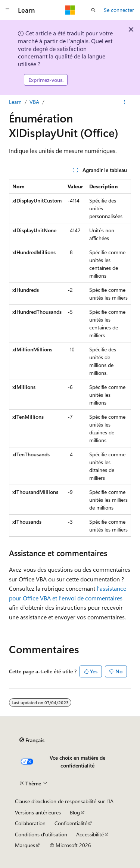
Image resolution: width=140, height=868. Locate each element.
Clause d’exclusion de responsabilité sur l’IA (64, 801)
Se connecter (119, 10)
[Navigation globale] (7, 10)
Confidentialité (71, 823)
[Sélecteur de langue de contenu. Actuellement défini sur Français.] (32, 740)
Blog (75, 812)
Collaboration (30, 823)
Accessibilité (90, 834)
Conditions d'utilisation (41, 834)
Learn (15, 102)
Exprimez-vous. (46, 80)
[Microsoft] (70, 10)
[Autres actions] (125, 102)
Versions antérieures (38, 812)
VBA (34, 102)
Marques (25, 845)
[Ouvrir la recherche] (93, 10)
